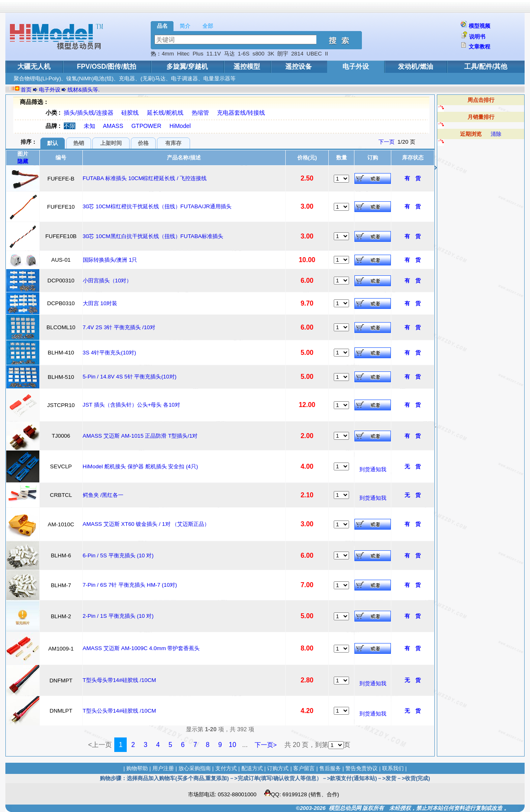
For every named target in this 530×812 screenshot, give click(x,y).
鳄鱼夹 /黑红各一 (103, 495)
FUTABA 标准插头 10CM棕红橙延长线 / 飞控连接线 (145, 178)
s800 (259, 54)
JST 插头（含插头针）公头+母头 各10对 (131, 405)
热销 (79, 143)
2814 (297, 54)
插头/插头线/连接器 (89, 113)
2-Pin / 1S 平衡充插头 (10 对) (118, 616)
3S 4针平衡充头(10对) (110, 353)
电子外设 (356, 66)
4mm (168, 54)
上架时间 (111, 143)
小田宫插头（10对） (107, 281)
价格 (143, 143)
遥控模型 (247, 66)
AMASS (113, 126)
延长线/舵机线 (165, 113)
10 (233, 745)
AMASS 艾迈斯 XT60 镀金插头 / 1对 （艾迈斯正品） (146, 524)
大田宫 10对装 (100, 303)
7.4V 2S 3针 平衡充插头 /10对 (119, 327)
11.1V (214, 54)
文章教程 (479, 47)
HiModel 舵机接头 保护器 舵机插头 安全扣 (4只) (141, 466)
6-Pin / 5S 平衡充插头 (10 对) (118, 555)
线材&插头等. (84, 90)
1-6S (243, 54)
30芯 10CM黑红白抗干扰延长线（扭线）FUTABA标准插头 (153, 236)
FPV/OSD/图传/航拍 (107, 66)
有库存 (173, 143)
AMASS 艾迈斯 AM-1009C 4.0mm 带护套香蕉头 (141, 648)
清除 (496, 134)
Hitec (183, 54)
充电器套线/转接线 (241, 113)
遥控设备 (299, 66)
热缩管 (200, 113)
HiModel (180, 126)
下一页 (387, 142)
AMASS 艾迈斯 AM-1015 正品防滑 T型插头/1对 (140, 436)
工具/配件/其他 (486, 66)
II (326, 54)
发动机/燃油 (415, 66)
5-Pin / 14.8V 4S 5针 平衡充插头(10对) (130, 377)
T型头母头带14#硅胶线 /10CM (119, 680)
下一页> (266, 745)
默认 (53, 143)
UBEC (314, 54)
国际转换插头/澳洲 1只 (110, 260)
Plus (198, 54)
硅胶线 (130, 113)
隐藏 (23, 161)
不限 (70, 126)
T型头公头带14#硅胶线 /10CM (119, 711)
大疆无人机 (34, 66)
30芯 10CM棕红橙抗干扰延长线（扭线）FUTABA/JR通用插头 (157, 206)
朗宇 (283, 54)
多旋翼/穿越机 (187, 66)
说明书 (477, 37)
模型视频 (479, 26)
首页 (26, 90)
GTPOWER (146, 126)
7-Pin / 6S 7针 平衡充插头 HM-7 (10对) (130, 585)
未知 (89, 126)
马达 (229, 54)
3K (271, 54)
